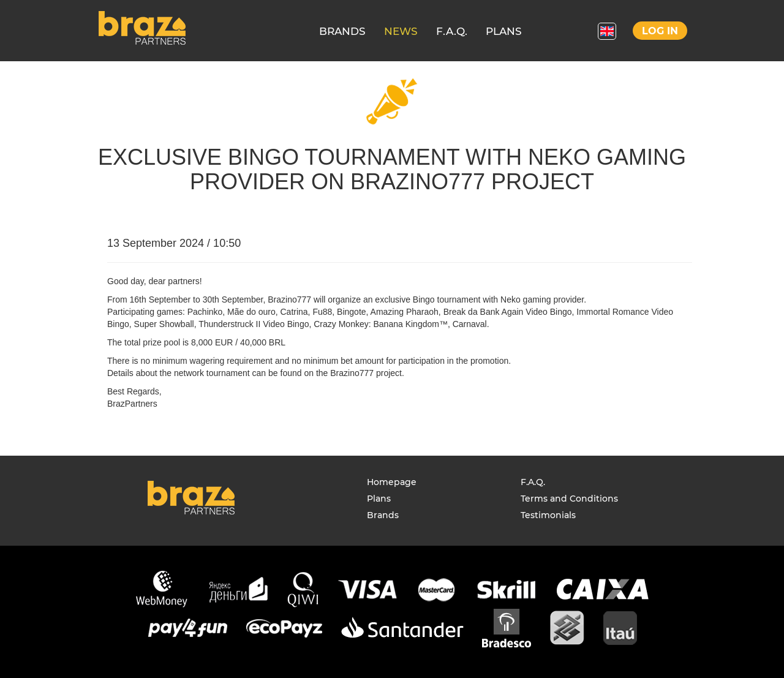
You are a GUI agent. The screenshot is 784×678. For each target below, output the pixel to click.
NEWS (401, 31)
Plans (379, 499)
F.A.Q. (452, 31)
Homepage (392, 482)
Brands (383, 515)
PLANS (504, 31)
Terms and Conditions (569, 499)
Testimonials (548, 515)
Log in (660, 31)
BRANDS (342, 31)
